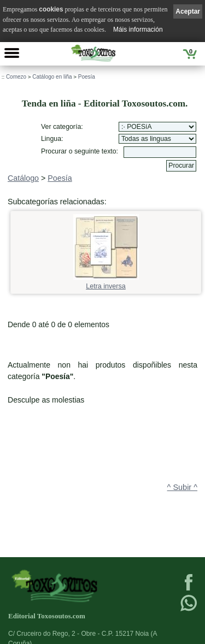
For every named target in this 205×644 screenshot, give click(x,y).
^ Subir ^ (182, 487)
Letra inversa (106, 283)
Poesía (87, 77)
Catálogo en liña (52, 77)
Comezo (16, 77)
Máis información (138, 29)
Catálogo (23, 178)
